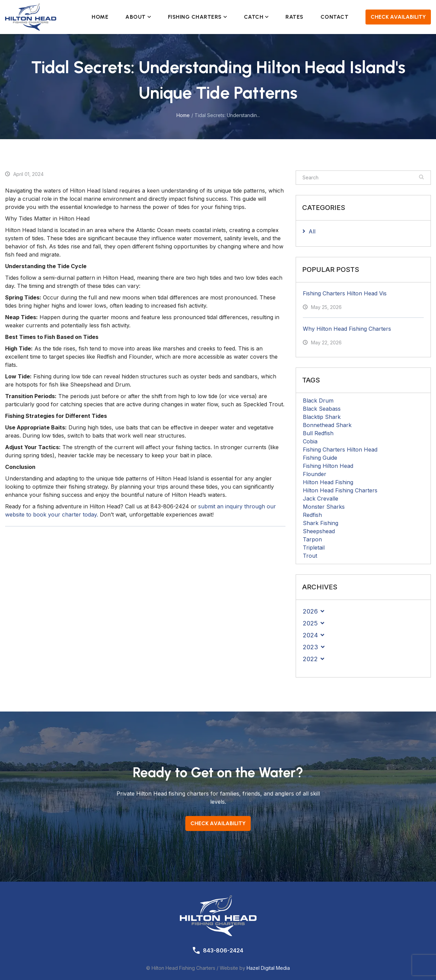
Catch (256, 17)
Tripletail (314, 548)
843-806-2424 (223, 950)
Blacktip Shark (322, 417)
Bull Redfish (318, 433)
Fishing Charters (197, 17)
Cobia (310, 441)
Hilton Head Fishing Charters (340, 490)
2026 (310, 611)
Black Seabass (322, 409)
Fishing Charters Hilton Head (340, 450)
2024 (310, 635)
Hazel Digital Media (268, 968)
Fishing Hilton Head (328, 466)
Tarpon (312, 539)
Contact (335, 17)
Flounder (315, 474)
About (138, 17)
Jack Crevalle (321, 499)
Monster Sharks (324, 507)
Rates (294, 17)
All (312, 231)
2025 (310, 623)
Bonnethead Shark (327, 425)
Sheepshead (319, 531)
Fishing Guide (320, 458)
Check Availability (398, 17)
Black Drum (318, 401)
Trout (310, 556)
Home (100, 17)
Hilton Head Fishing (328, 482)
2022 (310, 659)
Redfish (312, 515)
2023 (310, 647)
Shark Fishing (321, 523)
